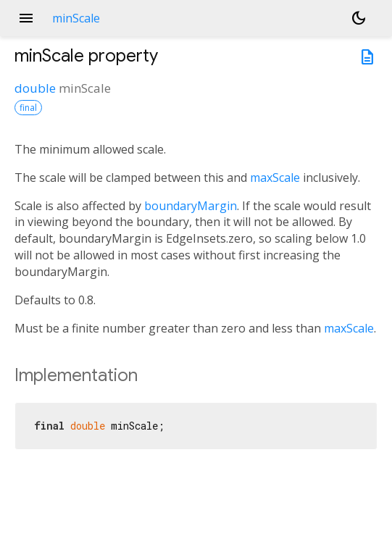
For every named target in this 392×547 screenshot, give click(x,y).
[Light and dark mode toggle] (359, 18)
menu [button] (26, 18)
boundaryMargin (191, 206)
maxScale (275, 178)
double (35, 88)
